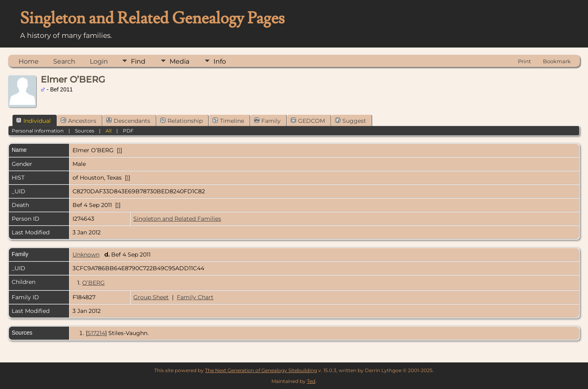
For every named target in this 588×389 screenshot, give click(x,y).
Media (179, 61)
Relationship (181, 121)
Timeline (228, 121)
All (109, 131)
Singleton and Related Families (177, 219)
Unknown (86, 255)
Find (138, 61)
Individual (33, 121)
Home (29, 61)
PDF (128, 131)
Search (64, 61)
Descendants (128, 121)
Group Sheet (151, 297)
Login (99, 61)
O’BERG (93, 283)
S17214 (96, 333)
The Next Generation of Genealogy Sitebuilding (261, 370)
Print (524, 61)
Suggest (351, 121)
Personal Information (38, 131)
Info (220, 61)
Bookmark (557, 61)
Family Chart (195, 297)
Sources (85, 131)
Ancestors (79, 121)
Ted (311, 381)
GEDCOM (308, 121)
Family (267, 121)
